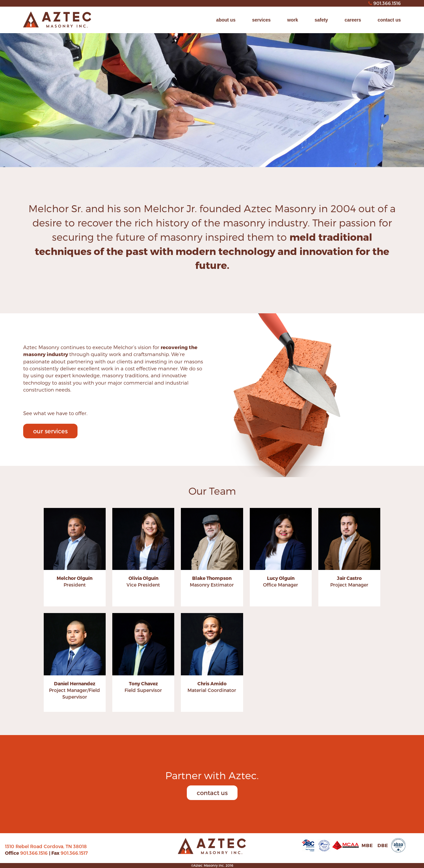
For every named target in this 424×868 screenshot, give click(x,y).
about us (226, 20)
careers (353, 20)
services (261, 20)
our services (50, 431)
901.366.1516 (35, 853)
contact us (389, 20)
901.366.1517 (74, 853)
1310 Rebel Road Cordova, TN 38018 (46, 846)
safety (321, 20)
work (293, 20)
